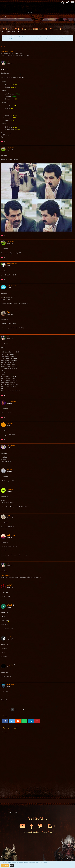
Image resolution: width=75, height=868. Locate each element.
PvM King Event (7, 52)
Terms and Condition (32, 832)
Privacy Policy (47, 832)
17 (15, 709)
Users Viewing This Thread (12, 728)
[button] (63, 2)
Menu (30, 13)
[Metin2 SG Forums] (30, 2)
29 (20, 709)
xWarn (14, 328)
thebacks (16, 507)
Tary (5, 32)
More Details (5, 865)
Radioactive (16, 555)
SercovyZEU (17, 304)
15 (10, 709)
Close (12, 865)
